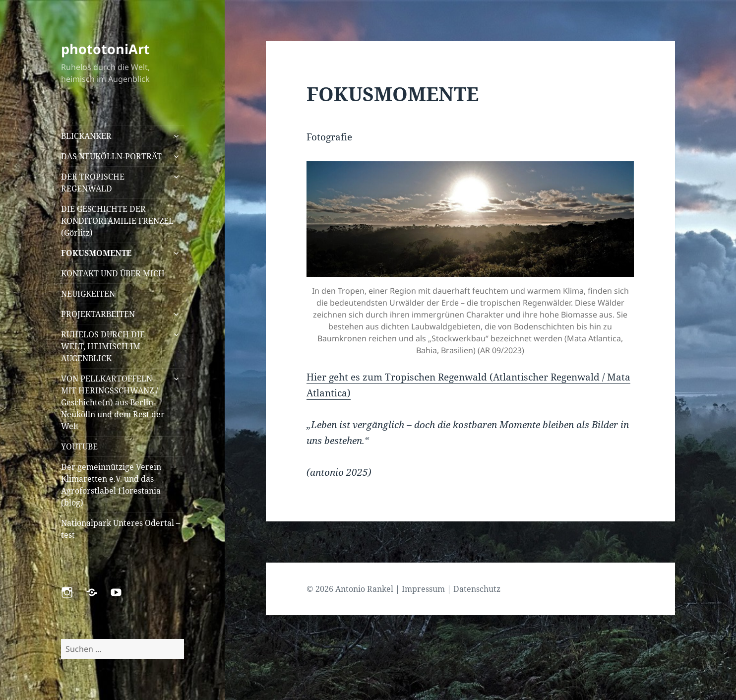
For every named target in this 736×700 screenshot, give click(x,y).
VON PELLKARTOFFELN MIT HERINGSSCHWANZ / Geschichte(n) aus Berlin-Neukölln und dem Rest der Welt (113, 402)
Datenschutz (477, 589)
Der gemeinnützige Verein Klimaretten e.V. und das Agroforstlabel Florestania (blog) (111, 485)
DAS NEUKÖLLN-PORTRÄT (111, 156)
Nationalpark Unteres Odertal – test (121, 529)
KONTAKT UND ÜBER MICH (113, 273)
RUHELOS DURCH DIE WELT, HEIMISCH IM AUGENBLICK (103, 346)
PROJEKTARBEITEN (98, 314)
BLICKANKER (86, 136)
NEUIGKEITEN (88, 294)
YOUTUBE (79, 446)
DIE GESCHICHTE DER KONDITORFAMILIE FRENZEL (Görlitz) (117, 221)
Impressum (423, 589)
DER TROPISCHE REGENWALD (93, 183)
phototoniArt (105, 49)
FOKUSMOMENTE (96, 253)
